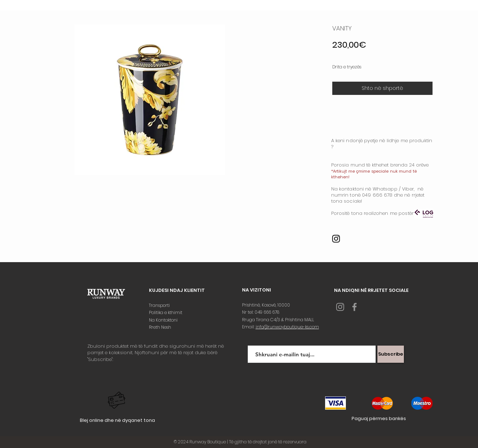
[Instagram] (336, 239)
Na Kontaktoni (164, 320)
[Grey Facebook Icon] (354, 307)
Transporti (160, 305)
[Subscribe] (391, 354)
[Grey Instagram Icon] (340, 307)
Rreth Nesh (161, 327)
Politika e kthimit (166, 312)
